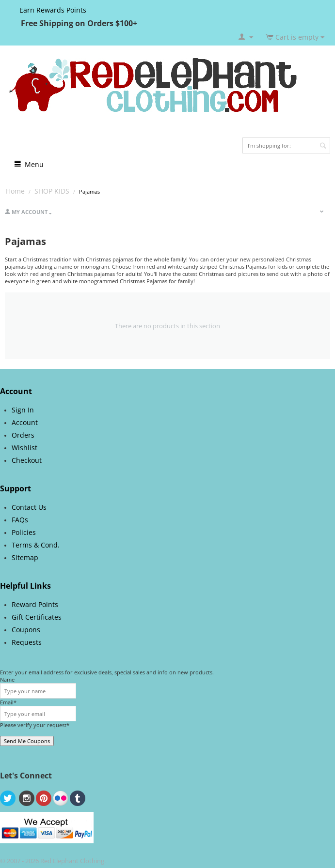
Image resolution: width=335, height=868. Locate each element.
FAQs (20, 520)
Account (25, 422)
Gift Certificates (37, 617)
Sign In (23, 410)
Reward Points (35, 604)
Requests (27, 642)
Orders (23, 435)
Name (7, 679)
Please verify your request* (35, 725)
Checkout (27, 460)
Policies (24, 532)
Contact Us (29, 507)
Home (15, 191)
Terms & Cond (35, 545)
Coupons (26, 630)
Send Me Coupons (27, 741)
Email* (8, 702)
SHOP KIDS (52, 191)
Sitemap (25, 557)
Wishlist (24, 448)
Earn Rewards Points (53, 10)
